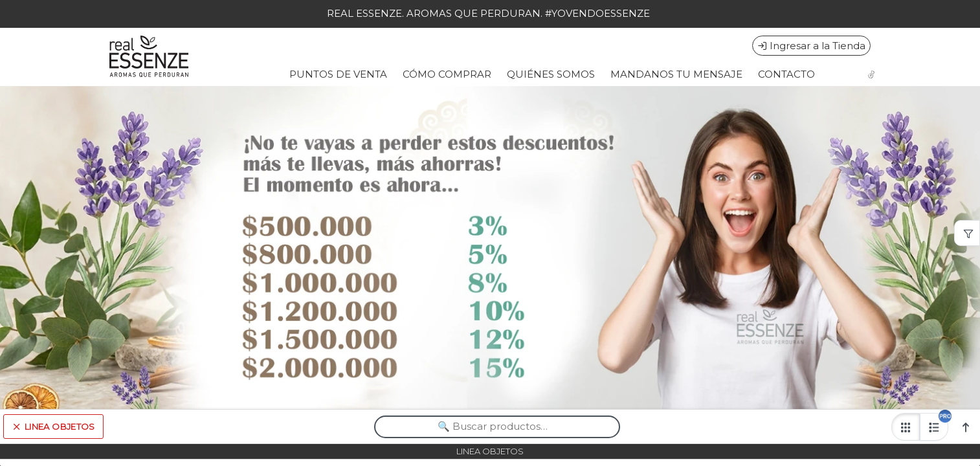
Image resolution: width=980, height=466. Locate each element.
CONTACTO (786, 74)
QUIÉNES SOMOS (551, 74)
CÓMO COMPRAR (447, 74)
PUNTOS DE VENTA (338, 74)
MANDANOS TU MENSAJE (676, 74)
